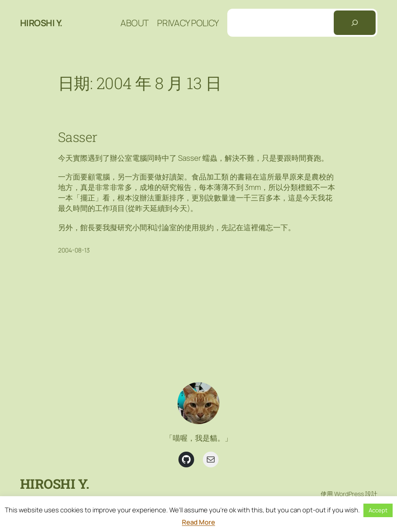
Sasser (78, 137)
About (135, 23)
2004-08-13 (74, 250)
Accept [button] (378, 510)
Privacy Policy (188, 23)
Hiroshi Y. (41, 23)
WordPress (349, 494)
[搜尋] (355, 23)
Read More (198, 522)
